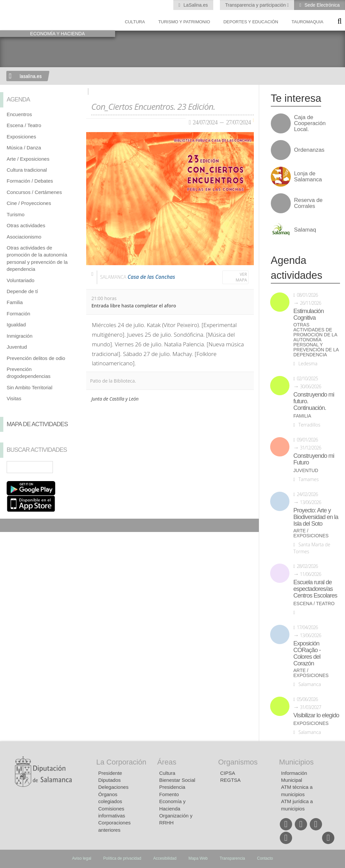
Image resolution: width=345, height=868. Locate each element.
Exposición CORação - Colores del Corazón (307, 653)
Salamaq (305, 230)
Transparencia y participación (256, 5)
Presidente (110, 773)
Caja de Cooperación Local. (310, 123)
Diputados (109, 780)
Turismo (16, 214)
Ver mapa (241, 277)
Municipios (296, 762)
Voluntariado (20, 280)
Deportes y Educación (251, 22)
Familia (15, 302)
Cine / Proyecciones (29, 203)
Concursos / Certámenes (34, 192)
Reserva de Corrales (308, 203)
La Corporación (121, 762)
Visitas (14, 398)
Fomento (169, 794)
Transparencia (232, 858)
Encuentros (19, 114)
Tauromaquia (307, 22)
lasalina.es (31, 76)
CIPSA (228, 773)
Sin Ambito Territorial (29, 387)
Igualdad (16, 325)
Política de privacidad (122, 858)
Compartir (8, 525)
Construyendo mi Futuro (314, 459)
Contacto (265, 858)
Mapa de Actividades (37, 424)
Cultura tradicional (27, 170)
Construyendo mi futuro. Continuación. (314, 401)
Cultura (135, 22)
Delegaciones (113, 787)
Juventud (17, 347)
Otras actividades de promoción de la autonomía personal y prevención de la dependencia (316, 340)
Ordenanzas (309, 150)
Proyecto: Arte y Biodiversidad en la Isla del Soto (316, 517)
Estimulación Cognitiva (309, 314)
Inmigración (20, 336)
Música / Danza (24, 148)
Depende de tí (22, 291)
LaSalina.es (195, 5)
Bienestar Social (177, 780)
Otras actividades (26, 225)
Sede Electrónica (321, 5)
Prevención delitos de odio (36, 358)
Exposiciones (21, 137)
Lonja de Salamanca (308, 177)
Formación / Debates (30, 181)
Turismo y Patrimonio (184, 22)
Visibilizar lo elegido (316, 715)
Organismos (238, 762)
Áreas (167, 762)
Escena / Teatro (24, 125)
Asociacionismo (24, 237)
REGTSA (231, 780)
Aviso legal (82, 858)
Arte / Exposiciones (28, 159)
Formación (18, 314)
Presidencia (172, 787)
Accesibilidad (165, 858)
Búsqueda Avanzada (72, 467)
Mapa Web (198, 858)
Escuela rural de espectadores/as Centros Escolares (315, 589)
